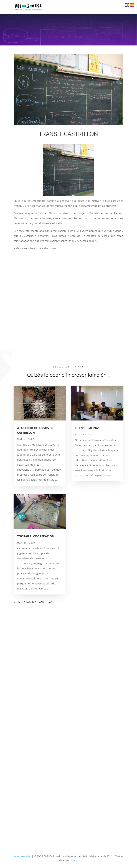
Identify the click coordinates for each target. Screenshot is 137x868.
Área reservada (22, 856)
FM (76, 860)
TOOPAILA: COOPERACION (36, 536)
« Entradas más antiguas (33, 602)
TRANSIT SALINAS (87, 428)
